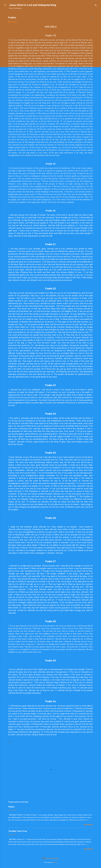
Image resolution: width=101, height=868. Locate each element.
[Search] (96, 6)
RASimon (55, 862)
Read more (88, 825)
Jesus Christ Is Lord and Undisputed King (33, 5)
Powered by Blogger (51, 858)
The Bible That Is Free (18, 831)
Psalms (11, 807)
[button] (92, 18)
